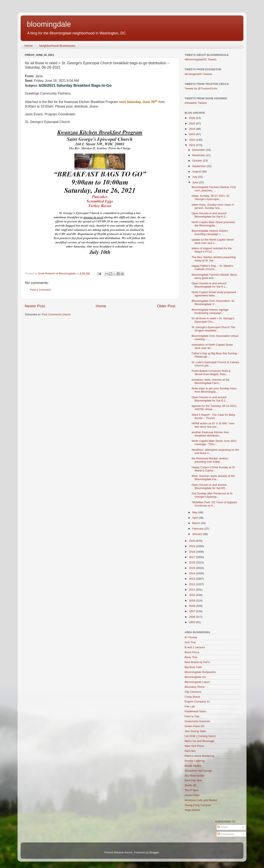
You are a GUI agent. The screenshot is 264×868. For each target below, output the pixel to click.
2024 (192, 129)
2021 (192, 145)
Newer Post (35, 306)
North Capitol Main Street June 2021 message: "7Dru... (214, 443)
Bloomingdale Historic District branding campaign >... (210, 232)
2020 (192, 541)
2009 (192, 601)
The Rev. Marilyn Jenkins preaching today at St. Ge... (214, 259)
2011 (192, 590)
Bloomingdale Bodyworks (200, 672)
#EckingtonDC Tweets (198, 74)
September (199, 166)
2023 (192, 134)
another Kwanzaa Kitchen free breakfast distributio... (210, 434)
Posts (223, 827)
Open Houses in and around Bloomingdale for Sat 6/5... (210, 486)
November (199, 155)
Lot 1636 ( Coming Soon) (200, 736)
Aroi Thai (190, 642)
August (197, 171)
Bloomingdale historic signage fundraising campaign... (210, 311)
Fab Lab (190, 706)
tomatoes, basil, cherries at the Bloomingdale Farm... (211, 381)
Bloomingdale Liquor (197, 682)
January (198, 534)
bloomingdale (49, 24)
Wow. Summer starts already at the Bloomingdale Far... (213, 478)
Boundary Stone (195, 687)
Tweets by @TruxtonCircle (201, 88)
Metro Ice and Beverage (199, 741)
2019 (192, 546)
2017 (192, 557)
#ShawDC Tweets (196, 103)
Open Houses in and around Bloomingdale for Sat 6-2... (210, 215)
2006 (192, 617)
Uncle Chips (192, 795)
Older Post (166, 306)
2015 (192, 568)
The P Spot (192, 790)
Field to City (192, 716)
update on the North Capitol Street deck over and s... (213, 241)
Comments (226, 834)
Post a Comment (41, 290)
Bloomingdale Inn (195, 677)
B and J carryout (195, 647)
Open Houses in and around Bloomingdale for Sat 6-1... (210, 285)
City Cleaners (193, 692)
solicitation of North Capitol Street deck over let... (212, 346)
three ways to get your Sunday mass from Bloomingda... (214, 390)
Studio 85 (190, 785)
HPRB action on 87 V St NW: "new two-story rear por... (213, 425)
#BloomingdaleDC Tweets (201, 59)
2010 (192, 595)
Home (29, 46)
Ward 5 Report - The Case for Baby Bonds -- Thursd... (213, 416)
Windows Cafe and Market (201, 800)
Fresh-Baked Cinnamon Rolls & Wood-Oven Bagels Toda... (211, 373)
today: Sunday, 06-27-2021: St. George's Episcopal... (211, 197)
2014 (192, 573)
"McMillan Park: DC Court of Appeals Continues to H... (214, 504)
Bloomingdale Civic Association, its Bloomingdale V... (213, 302)
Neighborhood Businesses (57, 46)
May (195, 512)
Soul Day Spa (193, 780)
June (196, 182)
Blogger (154, 852)
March (196, 523)
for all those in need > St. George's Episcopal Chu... (213, 320)
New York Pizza (194, 746)
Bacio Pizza (192, 652)
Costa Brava (192, 697)
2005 (192, 622)
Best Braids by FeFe (197, 662)
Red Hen (190, 751)
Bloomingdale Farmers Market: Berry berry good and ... (214, 276)
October (198, 161)
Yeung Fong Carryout (198, 805)
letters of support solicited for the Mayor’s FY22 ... (212, 250)
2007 (192, 611)
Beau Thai (191, 657)
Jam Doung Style (195, 731)
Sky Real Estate (194, 776)
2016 (192, 562)
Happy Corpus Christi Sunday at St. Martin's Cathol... (214, 469)
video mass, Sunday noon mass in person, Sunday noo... (213, 206)
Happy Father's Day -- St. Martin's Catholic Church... (212, 267)
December (199, 150)
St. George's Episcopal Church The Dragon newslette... (213, 329)
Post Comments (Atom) (56, 314)
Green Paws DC (195, 726)
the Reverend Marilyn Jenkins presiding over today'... (210, 460)
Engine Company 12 (197, 701)
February (198, 529)
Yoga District (192, 810)
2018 (192, 552)
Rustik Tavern (193, 766)
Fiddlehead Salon (195, 711)
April (195, 518)
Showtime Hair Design (198, 771)
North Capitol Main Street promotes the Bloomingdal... (213, 224)
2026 (192, 118)
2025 (192, 123)
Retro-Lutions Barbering (199, 756)
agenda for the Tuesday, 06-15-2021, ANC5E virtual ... (214, 408)
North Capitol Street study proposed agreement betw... (214, 294)
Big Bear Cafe (193, 667)
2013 (192, 579)
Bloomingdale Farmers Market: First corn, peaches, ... (214, 189)
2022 (192, 140)
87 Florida (191, 637)
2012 (192, 584)
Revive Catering (194, 761)
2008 (192, 606)
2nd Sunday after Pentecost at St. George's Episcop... (212, 495)
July (195, 177)
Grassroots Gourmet (197, 721)
